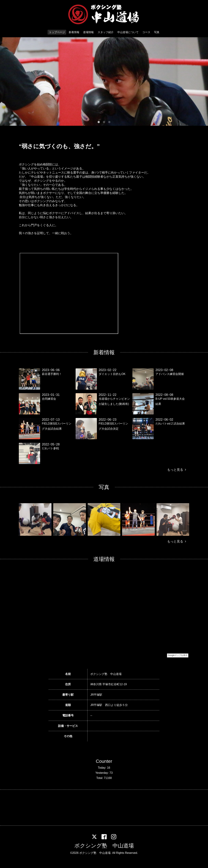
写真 (157, 32)
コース (146, 32)
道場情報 (88, 32)
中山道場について (128, 32)
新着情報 (74, 32)
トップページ (57, 32)
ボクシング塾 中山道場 (104, 846)
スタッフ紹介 (106, 32)
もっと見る (177, 470)
